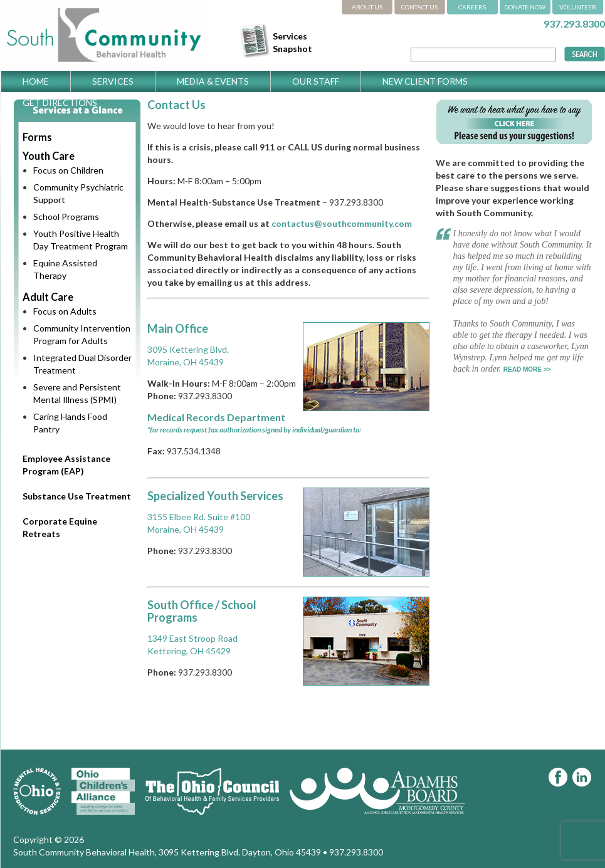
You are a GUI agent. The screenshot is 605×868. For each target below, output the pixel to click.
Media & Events (213, 81)
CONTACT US (419, 7)
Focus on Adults (65, 311)
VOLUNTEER (578, 7)
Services (113, 81)
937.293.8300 (574, 24)
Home (36, 81)
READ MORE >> (527, 369)
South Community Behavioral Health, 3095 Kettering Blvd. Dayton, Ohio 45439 (167, 852)
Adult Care (48, 297)
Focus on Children (68, 170)
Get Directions (60, 102)
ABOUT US (367, 7)
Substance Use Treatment (77, 496)
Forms (37, 137)
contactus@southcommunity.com (342, 223)
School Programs (66, 217)
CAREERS (472, 7)
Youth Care (49, 156)
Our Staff (316, 81)
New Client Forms (425, 81)
